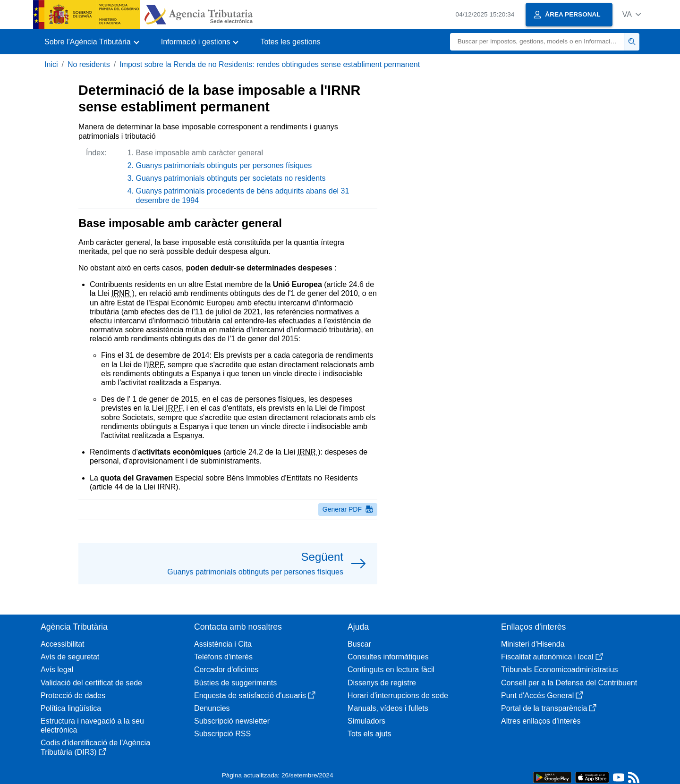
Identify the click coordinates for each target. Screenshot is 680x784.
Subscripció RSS (222, 734)
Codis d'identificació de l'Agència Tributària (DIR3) (95, 747)
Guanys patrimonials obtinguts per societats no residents (231, 178)
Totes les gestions (290, 42)
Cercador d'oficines (226, 670)
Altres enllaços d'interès (541, 721)
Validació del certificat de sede (91, 683)
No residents (89, 64)
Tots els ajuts (369, 734)
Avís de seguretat (70, 657)
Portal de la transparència (549, 708)
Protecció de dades (73, 695)
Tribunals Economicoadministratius (560, 670)
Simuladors (366, 721)
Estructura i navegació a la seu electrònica (92, 725)
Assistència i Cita (223, 644)
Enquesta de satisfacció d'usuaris (255, 695)
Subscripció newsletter (232, 721)
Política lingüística (71, 708)
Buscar (359, 644)
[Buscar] (537, 42)
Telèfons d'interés (223, 657)
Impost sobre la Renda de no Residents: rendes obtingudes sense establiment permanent (270, 64)
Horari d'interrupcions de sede (398, 695)
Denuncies (212, 708)
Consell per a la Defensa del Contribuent (569, 683)
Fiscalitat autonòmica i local (552, 657)
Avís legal (57, 670)
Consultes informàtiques (388, 657)
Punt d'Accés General (542, 695)
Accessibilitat (62, 644)
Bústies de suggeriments (235, 683)
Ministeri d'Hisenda (533, 644)
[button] (632, 14)
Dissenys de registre (382, 683)
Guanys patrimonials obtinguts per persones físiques (224, 165)
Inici (51, 64)
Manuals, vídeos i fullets (388, 708)
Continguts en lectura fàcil (391, 670)
